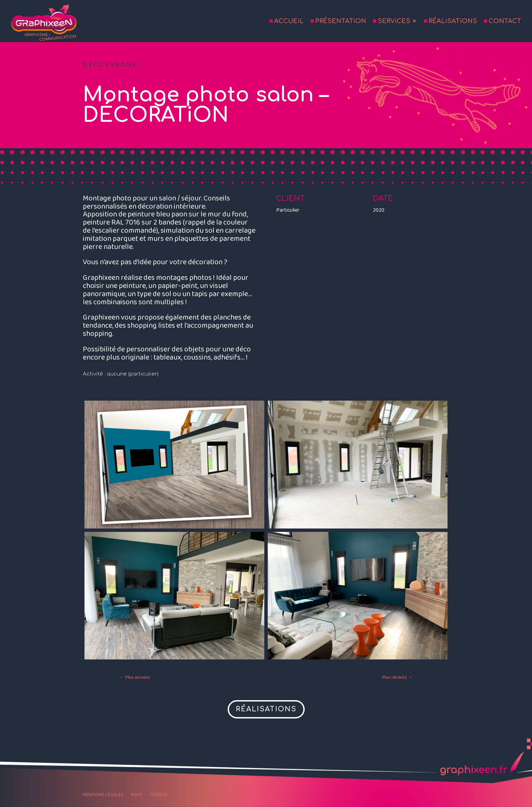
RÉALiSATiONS (453, 22)
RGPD (137, 795)
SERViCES (394, 22)
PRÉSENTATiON (341, 22)
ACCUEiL (289, 22)
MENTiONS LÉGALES (103, 795)
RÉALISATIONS (266, 709)
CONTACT (505, 22)
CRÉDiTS (159, 795)
